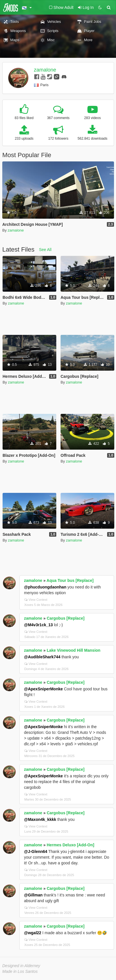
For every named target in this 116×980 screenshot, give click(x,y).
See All (45, 250)
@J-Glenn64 (36, 851)
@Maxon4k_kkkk (40, 819)
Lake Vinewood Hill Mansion (73, 650)
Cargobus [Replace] (65, 618)
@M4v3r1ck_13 (38, 625)
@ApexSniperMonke (43, 689)
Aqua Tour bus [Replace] (70, 580)
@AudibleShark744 (42, 657)
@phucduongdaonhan (45, 587)
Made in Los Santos (20, 971)
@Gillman (33, 895)
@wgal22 (33, 933)
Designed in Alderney (21, 966)
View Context (36, 600)
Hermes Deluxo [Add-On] (70, 845)
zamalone (45, 70)
